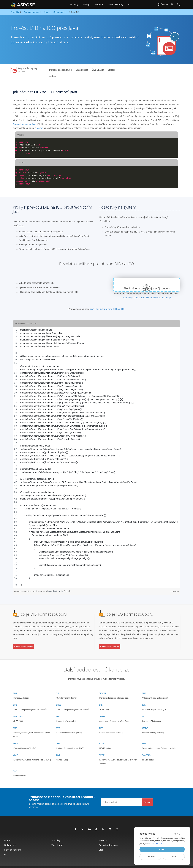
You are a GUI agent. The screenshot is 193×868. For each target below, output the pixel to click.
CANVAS (146, 750)
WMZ (15, 750)
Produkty (74, 5)
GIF (58, 688)
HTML (102, 738)
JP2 (101, 699)
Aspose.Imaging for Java (24, 124)
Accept (162, 849)
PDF (58, 738)
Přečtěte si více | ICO (110, 644)
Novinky (103, 835)
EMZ (144, 738)
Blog (101, 844)
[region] (96, 457)
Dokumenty (10, 839)
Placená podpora (13, 844)
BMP (15, 688)
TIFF (101, 723)
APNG (102, 711)
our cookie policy (157, 843)
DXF (15, 723)
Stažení (111, 70)
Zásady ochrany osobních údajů (156, 298)
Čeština (161, 5)
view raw (175, 591)
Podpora (99, 5)
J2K (144, 699)
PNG (58, 711)
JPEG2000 (18, 711)
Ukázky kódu (82, 70)
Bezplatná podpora (108, 839)
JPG (15, 699)
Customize (150, 857)
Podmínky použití (127, 864)
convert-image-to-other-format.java (31, 591)
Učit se (52, 76)
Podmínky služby (131, 298)
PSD (144, 711)
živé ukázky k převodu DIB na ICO (107, 309)
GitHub (67, 591)
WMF (15, 738)
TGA (58, 750)
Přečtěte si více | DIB (23, 644)
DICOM (102, 688)
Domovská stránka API (61, 70)
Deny (174, 857)
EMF (144, 688)
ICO (15, 765)
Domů (7, 835)
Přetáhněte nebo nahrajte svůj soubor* (147, 289)
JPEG (59, 699)
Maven (40, 128)
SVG (58, 723)
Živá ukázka (98, 70)
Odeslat (147, 796)
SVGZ (102, 750)
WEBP (145, 723)
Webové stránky (115, 5)
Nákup (86, 5)
